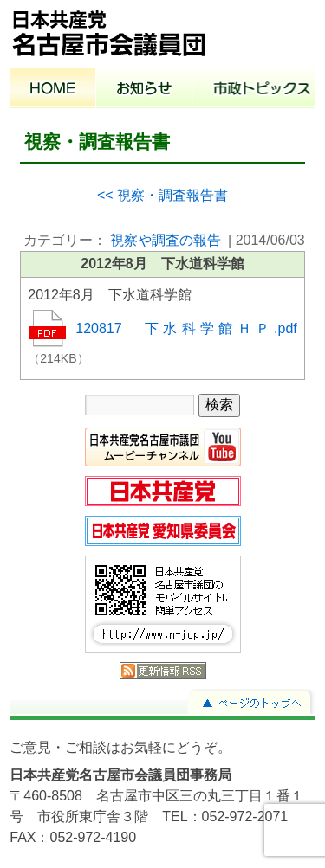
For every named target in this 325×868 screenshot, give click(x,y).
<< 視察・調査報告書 (162, 195)
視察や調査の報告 (166, 240)
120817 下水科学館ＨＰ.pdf (186, 328)
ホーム (53, 90)
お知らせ (144, 90)
